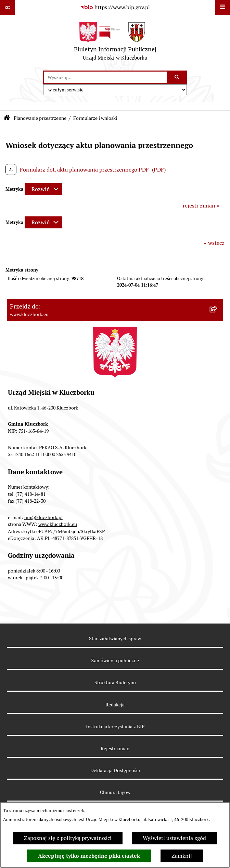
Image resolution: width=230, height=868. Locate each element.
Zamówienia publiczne (115, 661)
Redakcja (115, 705)
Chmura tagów (115, 792)
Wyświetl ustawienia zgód (174, 838)
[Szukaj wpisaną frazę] (177, 77)
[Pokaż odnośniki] (8, 8)
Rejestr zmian (115, 749)
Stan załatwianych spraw (115, 639)
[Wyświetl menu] (222, 8)
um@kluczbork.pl (43, 517)
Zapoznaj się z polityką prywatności (68, 838)
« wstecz (214, 243)
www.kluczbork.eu (58, 524)
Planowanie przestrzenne (40, 118)
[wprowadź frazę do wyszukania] (106, 77)
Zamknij (182, 856)
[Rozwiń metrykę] (43, 189)
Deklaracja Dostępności (115, 770)
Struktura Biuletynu (115, 682)
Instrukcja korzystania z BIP (115, 727)
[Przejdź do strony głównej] (115, 43)
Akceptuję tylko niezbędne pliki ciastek (89, 856)
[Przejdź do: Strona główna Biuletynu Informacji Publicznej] (7, 118)
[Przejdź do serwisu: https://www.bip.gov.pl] (115, 8)
